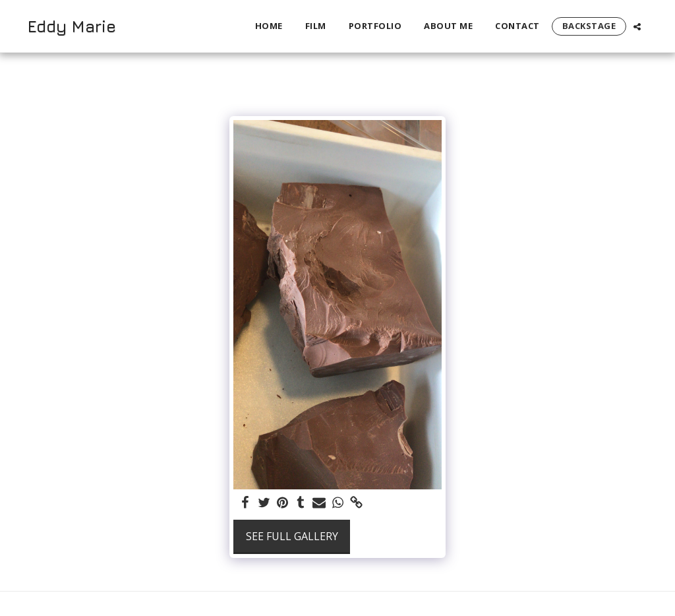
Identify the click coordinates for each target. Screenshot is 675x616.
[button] (637, 26)
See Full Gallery (292, 536)
